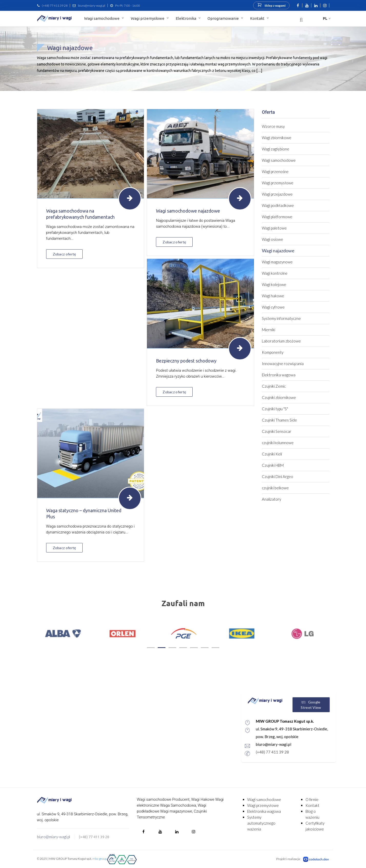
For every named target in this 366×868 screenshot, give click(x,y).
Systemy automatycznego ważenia (261, 823)
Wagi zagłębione (276, 149)
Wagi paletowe (274, 228)
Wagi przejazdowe (277, 194)
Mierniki (269, 330)
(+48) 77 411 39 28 (55, 6)
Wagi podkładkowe (278, 205)
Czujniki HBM (273, 465)
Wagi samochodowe (102, 18)
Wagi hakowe (273, 296)
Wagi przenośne (275, 171)
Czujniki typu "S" (275, 409)
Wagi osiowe (273, 239)
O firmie (312, 799)
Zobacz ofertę (65, 254)
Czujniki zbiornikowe (279, 397)
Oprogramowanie (224, 18)
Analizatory (271, 499)
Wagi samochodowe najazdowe (188, 211)
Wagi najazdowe (278, 251)
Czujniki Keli (272, 454)
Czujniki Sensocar (277, 431)
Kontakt (258, 18)
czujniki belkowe (275, 488)
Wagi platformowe (277, 217)
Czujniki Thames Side (279, 420)
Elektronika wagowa (279, 375)
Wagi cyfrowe (273, 307)
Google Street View (332, 705)
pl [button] (325, 18)
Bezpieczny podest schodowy (186, 361)
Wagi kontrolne (275, 273)
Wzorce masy (273, 126)
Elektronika (186, 18)
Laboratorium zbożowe (281, 341)
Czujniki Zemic (274, 386)
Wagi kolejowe (274, 284)
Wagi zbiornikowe (277, 138)
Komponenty (273, 352)
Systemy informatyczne (281, 318)
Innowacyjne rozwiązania (283, 364)
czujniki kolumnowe (278, 443)
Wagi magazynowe (277, 262)
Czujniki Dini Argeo (278, 476)
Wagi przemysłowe (148, 18)
